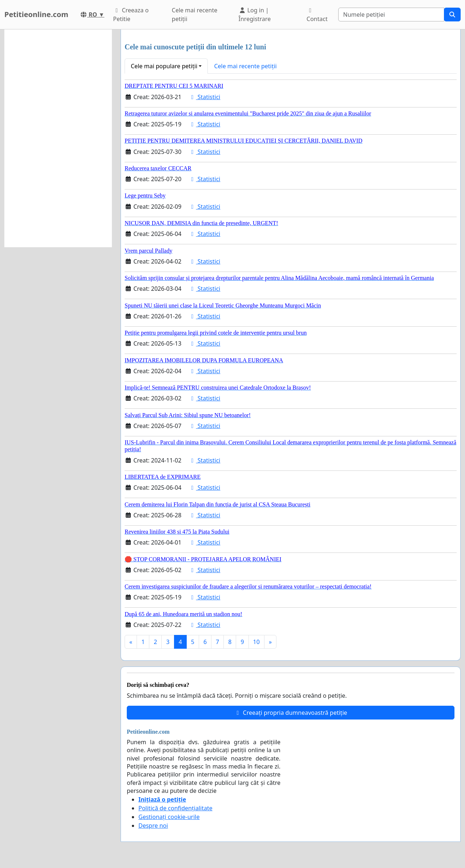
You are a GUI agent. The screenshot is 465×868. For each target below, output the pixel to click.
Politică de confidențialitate (175, 808)
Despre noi (153, 826)
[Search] (391, 15)
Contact (317, 15)
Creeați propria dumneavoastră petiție (290, 713)
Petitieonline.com (36, 14)
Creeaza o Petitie (131, 15)
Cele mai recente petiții (195, 15)
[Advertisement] (58, 138)
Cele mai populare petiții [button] (164, 66)
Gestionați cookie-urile (169, 817)
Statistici (204, 97)
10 (256, 642)
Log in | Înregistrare (255, 15)
